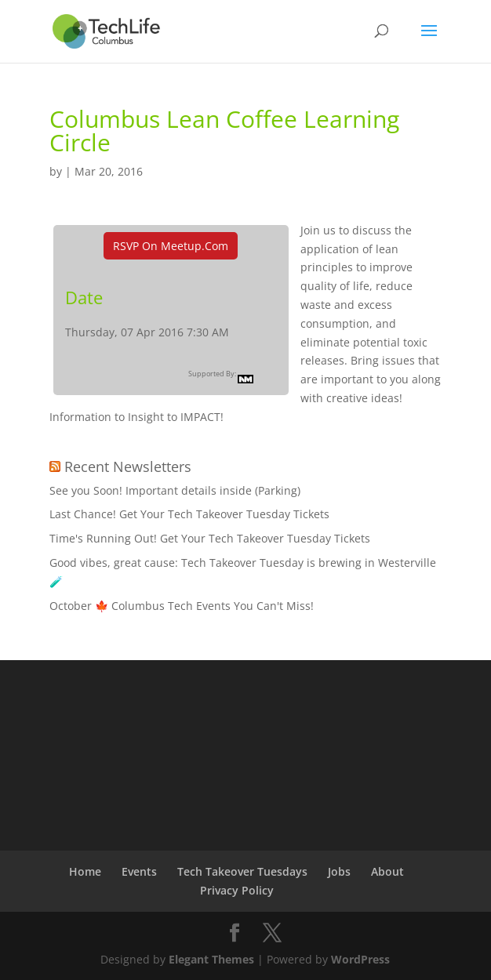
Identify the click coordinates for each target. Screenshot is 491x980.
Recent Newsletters (128, 466)
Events (139, 871)
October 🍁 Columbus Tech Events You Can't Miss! (182, 606)
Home (85, 871)
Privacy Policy (237, 890)
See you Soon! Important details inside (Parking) (175, 490)
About (387, 871)
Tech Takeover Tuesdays (242, 871)
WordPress (360, 959)
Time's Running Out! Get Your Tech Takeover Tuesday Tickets (210, 538)
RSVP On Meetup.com (171, 246)
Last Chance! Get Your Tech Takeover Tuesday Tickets (189, 514)
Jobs (339, 871)
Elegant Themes (211, 959)
